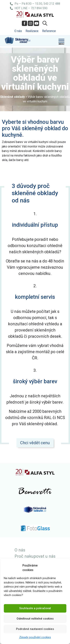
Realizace (32, 31)
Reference (49, 31)
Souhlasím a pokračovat (35, 608)
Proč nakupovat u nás (35, 556)
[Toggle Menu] (61, 41)
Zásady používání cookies (35, 637)
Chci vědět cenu (35, 443)
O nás (18, 31)
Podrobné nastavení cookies (35, 629)
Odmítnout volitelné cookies (35, 619)
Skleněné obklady (13, 97)
